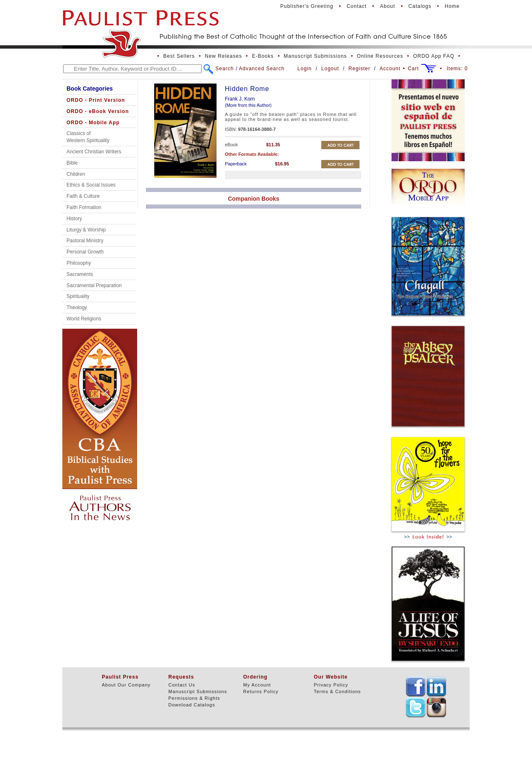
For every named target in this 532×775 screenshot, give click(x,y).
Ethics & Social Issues (91, 185)
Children (76, 174)
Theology (77, 308)
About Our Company (126, 685)
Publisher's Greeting (307, 6)
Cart (413, 69)
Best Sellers (179, 56)
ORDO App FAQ (434, 56)
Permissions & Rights (194, 698)
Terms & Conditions (337, 691)
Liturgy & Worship (86, 230)
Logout (330, 69)
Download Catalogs (192, 705)
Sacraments (80, 274)
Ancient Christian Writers (94, 152)
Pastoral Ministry (85, 241)
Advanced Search (262, 69)
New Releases (223, 56)
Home (452, 6)
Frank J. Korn (240, 99)
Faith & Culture (83, 196)
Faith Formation (84, 207)
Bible (72, 163)
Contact (357, 6)
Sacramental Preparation (94, 285)
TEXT (416, 686)
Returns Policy (261, 691)
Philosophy (79, 263)
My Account (257, 685)
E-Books (263, 56)
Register (359, 69)
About (387, 6)
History (74, 219)
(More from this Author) (248, 105)
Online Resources (380, 56)
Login (305, 69)
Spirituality (78, 296)
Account (390, 69)
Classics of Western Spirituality (88, 137)
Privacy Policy (331, 685)
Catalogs (420, 6)
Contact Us (182, 685)
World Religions (84, 319)
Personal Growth (85, 252)
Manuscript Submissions (315, 56)
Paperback (236, 164)
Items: (457, 69)
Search (224, 69)
